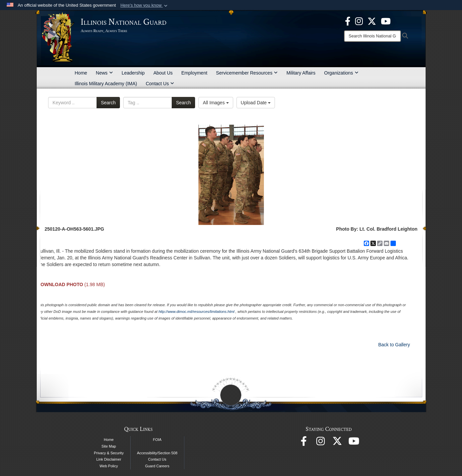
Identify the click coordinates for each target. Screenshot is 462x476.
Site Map (109, 446)
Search (108, 103)
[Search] (372, 36)
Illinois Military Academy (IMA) (106, 84)
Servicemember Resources (247, 73)
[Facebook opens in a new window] (348, 21)
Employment (194, 73)
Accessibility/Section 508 (157, 453)
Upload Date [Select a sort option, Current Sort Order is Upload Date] (256, 103)
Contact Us (160, 84)
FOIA (157, 440)
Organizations (341, 73)
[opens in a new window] (372, 21)
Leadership (133, 73)
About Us (163, 73)
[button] (144, 5)
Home (81, 73)
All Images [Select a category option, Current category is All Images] (216, 103)
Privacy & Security (109, 453)
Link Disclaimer (109, 459)
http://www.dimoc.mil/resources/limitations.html (196, 312)
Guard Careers (157, 466)
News (104, 73)
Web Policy (109, 466)
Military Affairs (301, 73)
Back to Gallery (394, 345)
